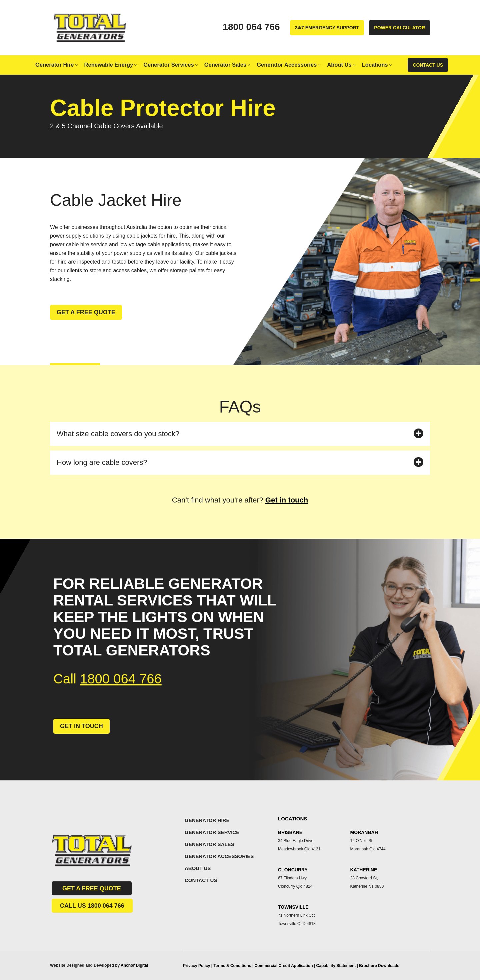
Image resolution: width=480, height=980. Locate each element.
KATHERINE (364, 870)
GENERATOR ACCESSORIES (219, 856)
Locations (377, 65)
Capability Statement (337, 966)
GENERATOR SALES (209, 844)
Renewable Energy (111, 65)
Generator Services (170, 65)
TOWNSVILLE (293, 907)
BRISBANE (290, 832)
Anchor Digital (134, 965)
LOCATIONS (292, 819)
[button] (240, 434)
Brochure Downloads (379, 966)
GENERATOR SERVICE (212, 832)
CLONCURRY (293, 870)
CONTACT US (201, 880)
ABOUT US (198, 868)
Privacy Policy (196, 966)
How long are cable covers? (102, 462)
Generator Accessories (288, 65)
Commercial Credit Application (284, 966)
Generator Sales (227, 65)
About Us (341, 65)
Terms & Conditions (232, 966)
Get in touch (287, 500)
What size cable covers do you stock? (118, 434)
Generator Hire (56, 65)
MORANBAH (364, 832)
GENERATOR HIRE (207, 820)
